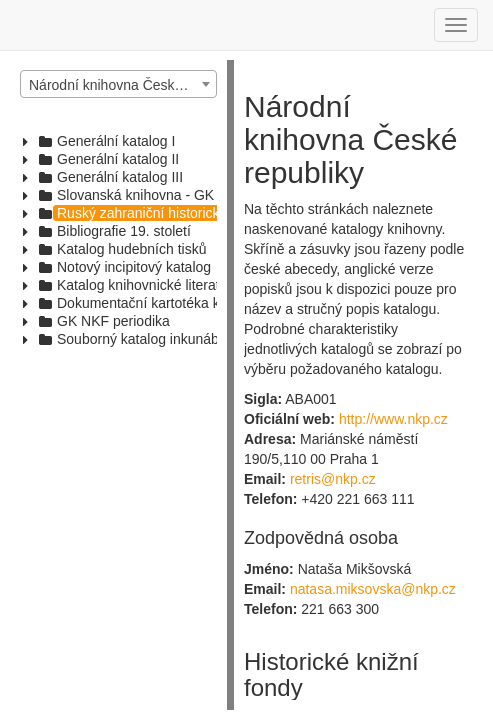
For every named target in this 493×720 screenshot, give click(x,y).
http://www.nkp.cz (393, 419)
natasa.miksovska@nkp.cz (373, 589)
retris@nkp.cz (333, 479)
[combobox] (118, 84)
